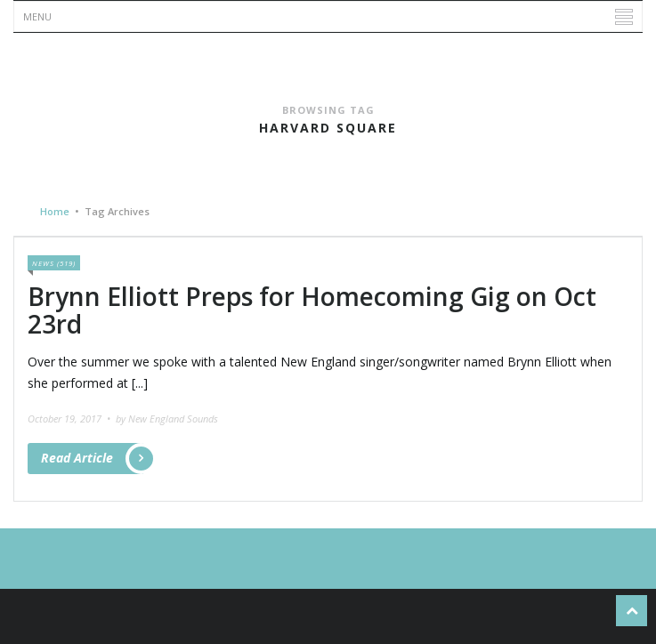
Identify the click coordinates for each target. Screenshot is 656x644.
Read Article (93, 459)
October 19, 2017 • (70, 419)
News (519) (54, 263)
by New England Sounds (167, 419)
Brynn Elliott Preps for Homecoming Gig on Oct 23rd (312, 310)
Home (55, 211)
